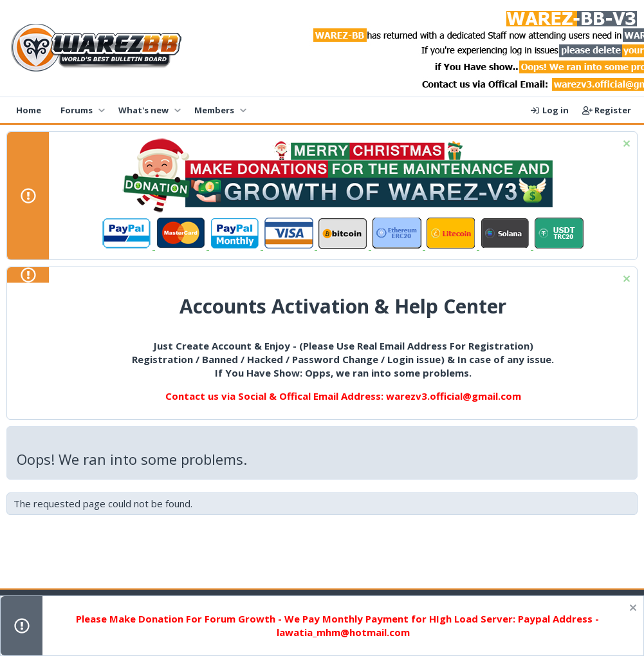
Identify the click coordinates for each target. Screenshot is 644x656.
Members (214, 110)
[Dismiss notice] (625, 145)
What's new (143, 110)
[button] (101, 110)
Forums (77, 110)
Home (29, 110)
